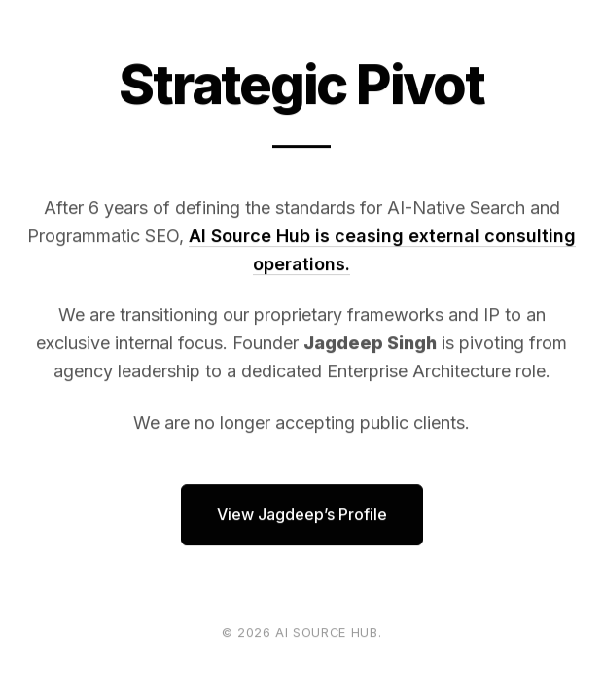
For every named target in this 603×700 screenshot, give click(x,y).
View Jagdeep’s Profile (302, 515)
